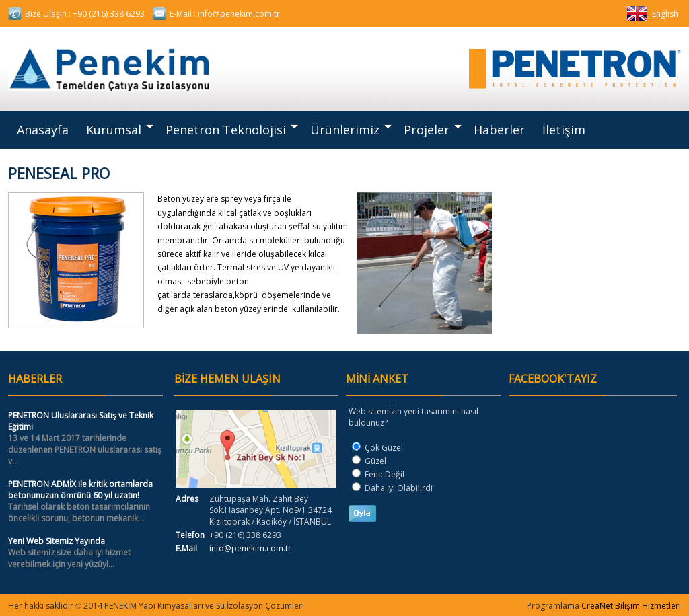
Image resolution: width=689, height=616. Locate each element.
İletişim (564, 130)
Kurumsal (120, 130)
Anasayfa (43, 130)
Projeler (433, 130)
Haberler (499, 130)
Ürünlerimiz (351, 130)
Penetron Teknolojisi (232, 130)
